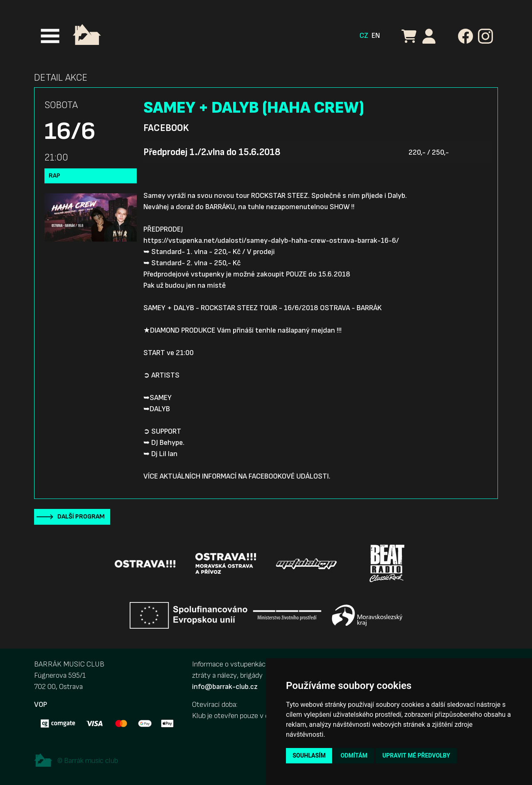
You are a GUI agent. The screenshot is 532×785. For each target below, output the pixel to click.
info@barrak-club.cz (225, 687)
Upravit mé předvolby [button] (416, 755)
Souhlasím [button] (309, 755)
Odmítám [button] (354, 755)
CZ (364, 36)
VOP (41, 705)
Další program (81, 517)
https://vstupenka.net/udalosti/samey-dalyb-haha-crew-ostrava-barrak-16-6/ (271, 241)
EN (376, 36)
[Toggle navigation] (50, 36)
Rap (54, 176)
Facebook (166, 128)
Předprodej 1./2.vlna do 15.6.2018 (212, 152)
